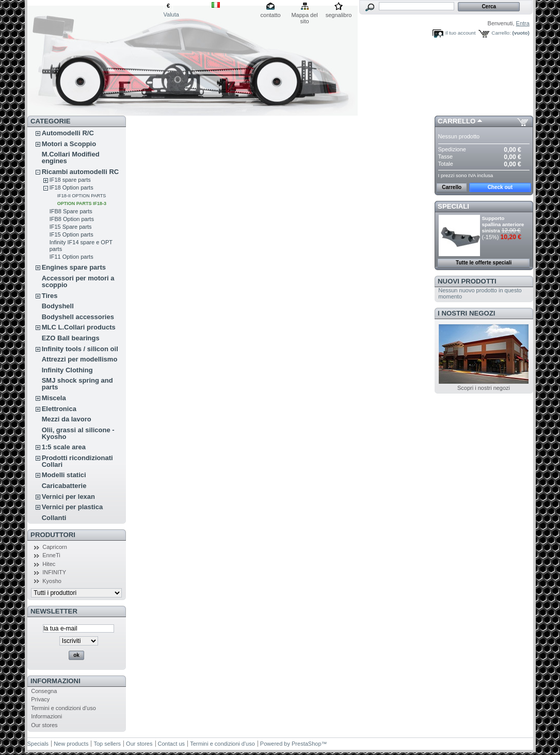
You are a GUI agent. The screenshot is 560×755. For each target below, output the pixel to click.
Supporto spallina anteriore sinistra (503, 224)
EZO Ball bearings (71, 338)
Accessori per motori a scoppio (78, 281)
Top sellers (107, 744)
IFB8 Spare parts (71, 211)
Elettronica (59, 409)
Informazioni (55, 681)
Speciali (453, 206)
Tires (50, 296)
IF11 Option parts (71, 257)
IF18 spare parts (70, 180)
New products (71, 744)
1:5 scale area (64, 447)
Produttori (53, 535)
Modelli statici (64, 475)
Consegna (44, 691)
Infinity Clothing (67, 370)
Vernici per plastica (73, 507)
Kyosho (52, 581)
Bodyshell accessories (78, 317)
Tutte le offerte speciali (484, 263)
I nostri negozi (466, 313)
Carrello (457, 121)
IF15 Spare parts (71, 227)
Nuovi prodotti (467, 281)
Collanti (54, 518)
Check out (500, 187)
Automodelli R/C (68, 133)
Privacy (40, 699)
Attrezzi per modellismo (80, 359)
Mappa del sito (304, 16)
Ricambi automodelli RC (81, 172)
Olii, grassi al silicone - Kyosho (78, 433)
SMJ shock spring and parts (77, 384)
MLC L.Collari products (79, 327)
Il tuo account (461, 33)
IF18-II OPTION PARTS (82, 196)
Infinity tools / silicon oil (80, 349)
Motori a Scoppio (69, 144)
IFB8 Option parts (72, 219)
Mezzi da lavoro (67, 419)
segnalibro (339, 15)
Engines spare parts (74, 267)
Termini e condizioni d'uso (63, 708)
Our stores (44, 725)
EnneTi (51, 555)
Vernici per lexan (68, 497)
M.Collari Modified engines (71, 158)
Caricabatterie (64, 486)
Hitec (49, 564)
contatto (271, 15)
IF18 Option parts (71, 187)
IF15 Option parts (71, 234)
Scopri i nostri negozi (484, 388)
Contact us (172, 744)
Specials (38, 744)
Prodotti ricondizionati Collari (77, 461)
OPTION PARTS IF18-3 (82, 203)
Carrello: (501, 33)
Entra (523, 23)
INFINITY (54, 572)
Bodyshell (58, 306)
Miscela (54, 398)
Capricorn (55, 547)
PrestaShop (306, 744)
